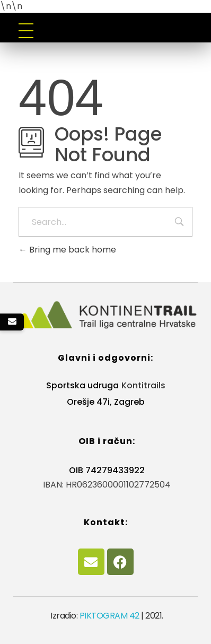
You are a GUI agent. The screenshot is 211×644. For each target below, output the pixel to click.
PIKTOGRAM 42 (109, 616)
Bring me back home (67, 250)
